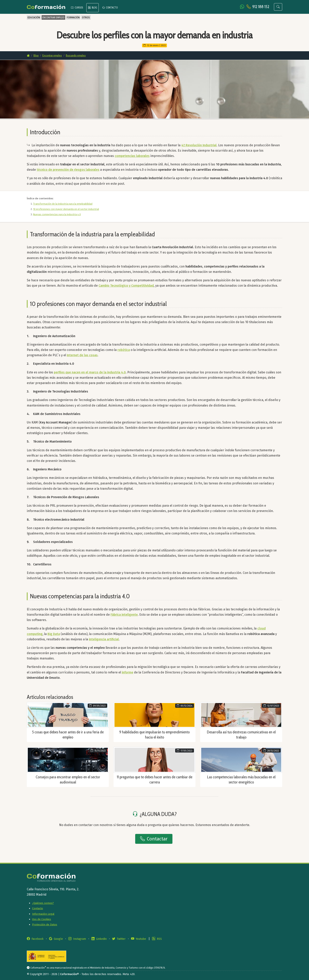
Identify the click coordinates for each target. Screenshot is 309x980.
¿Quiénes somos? (43, 903)
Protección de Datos (45, 925)
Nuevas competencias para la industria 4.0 (57, 214)
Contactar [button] (154, 839)
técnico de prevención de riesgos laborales (68, 170)
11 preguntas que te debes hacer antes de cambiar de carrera (155, 780)
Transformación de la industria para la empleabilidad (63, 204)
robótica (124, 350)
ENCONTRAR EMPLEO (53, 17)
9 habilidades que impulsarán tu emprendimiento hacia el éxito (154, 735)
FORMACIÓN (73, 17)
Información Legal (43, 914)
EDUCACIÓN (34, 17)
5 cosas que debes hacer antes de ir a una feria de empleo (68, 735)
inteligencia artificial (104, 639)
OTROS (86, 17)
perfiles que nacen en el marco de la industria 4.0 (90, 372)
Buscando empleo (76, 55)
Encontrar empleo (52, 55)
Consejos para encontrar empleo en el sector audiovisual (68, 780)
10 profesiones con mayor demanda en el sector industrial (66, 209)
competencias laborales (132, 156)
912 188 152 (261, 7)
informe (128, 672)
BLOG (93, 8)
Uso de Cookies (42, 919)
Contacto (38, 908)
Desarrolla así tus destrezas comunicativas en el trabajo (241, 735)
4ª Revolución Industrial (199, 145)
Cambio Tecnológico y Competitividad (126, 286)
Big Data (54, 634)
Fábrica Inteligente (124, 615)
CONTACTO (110, 8)
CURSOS (77, 8)
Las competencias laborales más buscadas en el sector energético (241, 780)
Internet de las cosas (82, 355)
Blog (36, 55)
